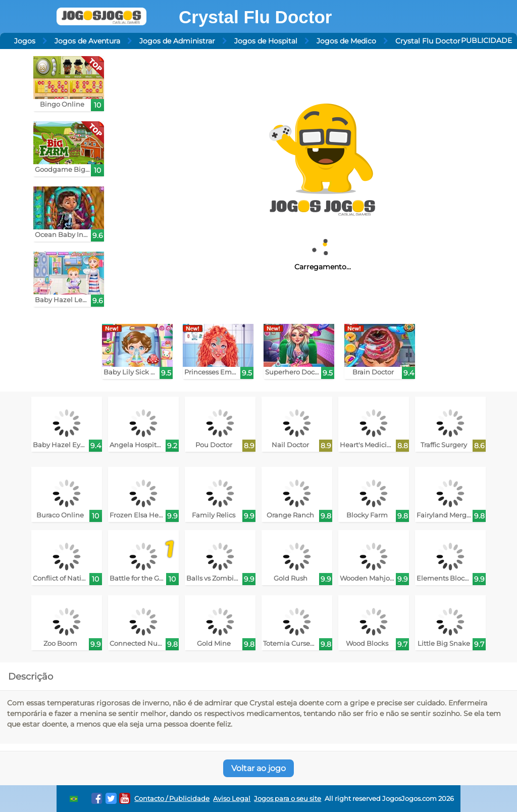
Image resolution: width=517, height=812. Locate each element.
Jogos (25, 41)
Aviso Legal (232, 799)
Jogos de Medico (346, 41)
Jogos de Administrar (177, 41)
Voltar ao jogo (258, 768)
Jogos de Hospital (266, 41)
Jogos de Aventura (87, 41)
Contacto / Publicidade (172, 799)
